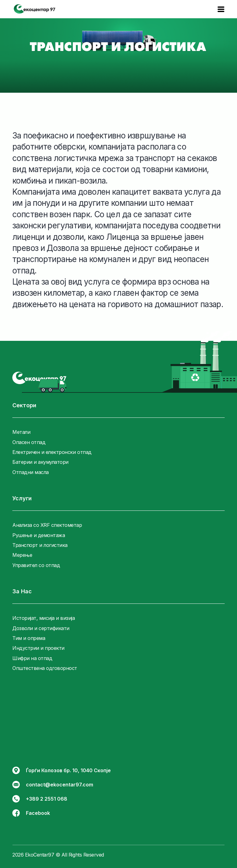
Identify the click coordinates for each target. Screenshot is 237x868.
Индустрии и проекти (38, 648)
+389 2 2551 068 (40, 799)
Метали (21, 432)
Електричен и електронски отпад (52, 452)
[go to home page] (35, 9)
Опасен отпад (29, 442)
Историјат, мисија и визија (44, 618)
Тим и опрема (29, 638)
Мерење (22, 555)
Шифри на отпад (32, 658)
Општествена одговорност (45, 668)
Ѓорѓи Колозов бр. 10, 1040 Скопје (62, 770)
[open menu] (221, 9)
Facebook (31, 813)
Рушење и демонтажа (39, 535)
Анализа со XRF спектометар (47, 525)
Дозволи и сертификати (41, 628)
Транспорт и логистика (40, 545)
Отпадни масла (31, 472)
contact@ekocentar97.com (53, 785)
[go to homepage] (39, 378)
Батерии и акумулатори (40, 462)
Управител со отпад (36, 565)
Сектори (24, 405)
